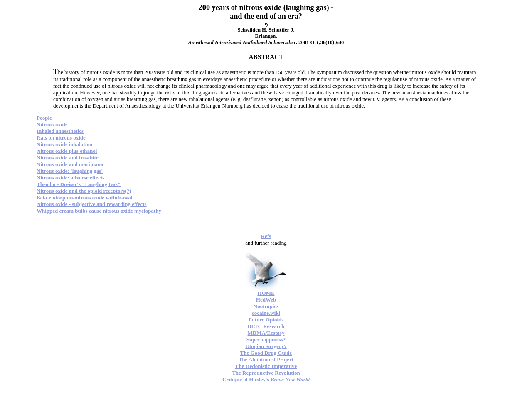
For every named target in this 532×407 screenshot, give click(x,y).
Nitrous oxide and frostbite (68, 158)
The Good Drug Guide (266, 353)
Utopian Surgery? (266, 346)
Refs (266, 236)
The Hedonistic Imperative (266, 366)
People (44, 118)
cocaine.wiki (266, 313)
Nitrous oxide (52, 124)
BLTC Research (266, 326)
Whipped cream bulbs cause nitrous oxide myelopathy (99, 211)
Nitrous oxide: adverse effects (70, 178)
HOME (266, 293)
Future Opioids (266, 320)
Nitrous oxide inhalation (64, 144)
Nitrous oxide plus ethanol (67, 151)
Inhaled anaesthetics (60, 131)
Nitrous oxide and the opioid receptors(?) (84, 191)
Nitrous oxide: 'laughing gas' (70, 171)
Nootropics (266, 306)
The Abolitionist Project (266, 359)
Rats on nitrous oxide (61, 138)
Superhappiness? (266, 340)
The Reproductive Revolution (266, 373)
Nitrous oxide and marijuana (70, 164)
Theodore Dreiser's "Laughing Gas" (79, 184)
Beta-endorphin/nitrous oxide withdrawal (84, 197)
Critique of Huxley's (266, 379)
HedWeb (266, 300)
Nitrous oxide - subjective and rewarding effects (92, 204)
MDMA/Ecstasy (266, 333)
